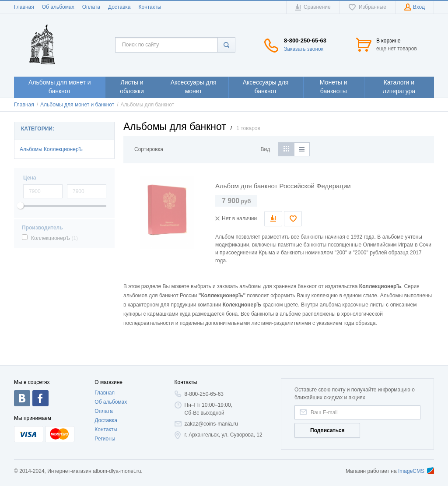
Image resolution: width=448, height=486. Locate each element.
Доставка (119, 7)
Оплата (91, 7)
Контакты (150, 7)
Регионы (105, 439)
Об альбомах (58, 7)
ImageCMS (416, 471)
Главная (24, 7)
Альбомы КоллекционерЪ (51, 149)
